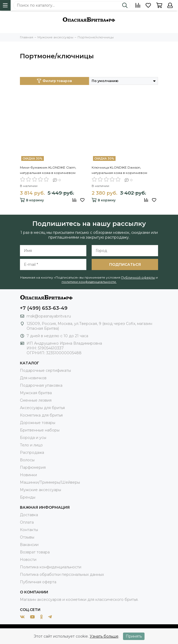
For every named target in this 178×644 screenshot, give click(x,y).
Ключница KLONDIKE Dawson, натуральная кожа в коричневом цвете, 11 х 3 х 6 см (119, 170)
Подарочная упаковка (41, 385)
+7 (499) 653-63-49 (44, 308)
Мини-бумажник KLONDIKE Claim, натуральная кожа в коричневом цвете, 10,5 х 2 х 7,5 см (48, 170)
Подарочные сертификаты (45, 370)
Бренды (28, 497)
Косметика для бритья (41, 415)
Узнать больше (104, 636)
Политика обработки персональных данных (62, 574)
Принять (134, 636)
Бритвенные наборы (40, 430)
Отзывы (27, 537)
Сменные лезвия (36, 400)
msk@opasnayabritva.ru (49, 316)
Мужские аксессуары (41, 490)
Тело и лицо (31, 445)
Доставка (29, 515)
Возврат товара (35, 552)
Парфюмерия (33, 467)
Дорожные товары (38, 423)
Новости (28, 560)
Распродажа (32, 453)
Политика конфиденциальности (51, 567)
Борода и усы (33, 438)
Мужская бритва (36, 393)
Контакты (29, 530)
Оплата (27, 522)
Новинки (28, 475)
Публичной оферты (138, 277)
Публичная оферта (38, 582)
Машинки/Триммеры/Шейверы (50, 482)
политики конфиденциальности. (89, 282)
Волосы (27, 460)
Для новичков (33, 378)
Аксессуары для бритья (42, 408)
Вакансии (29, 545)
